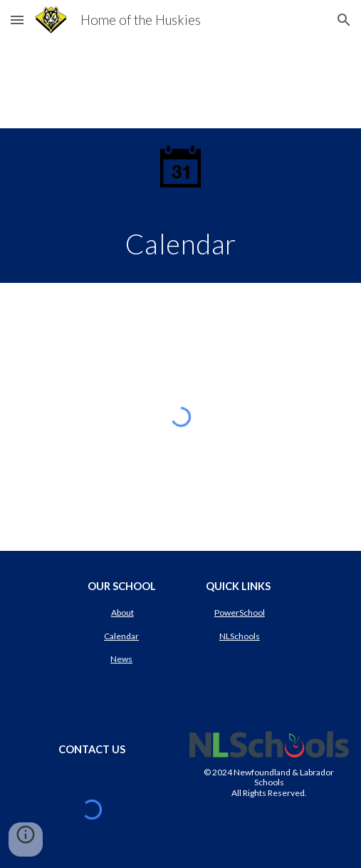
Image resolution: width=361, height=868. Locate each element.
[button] (17, 20)
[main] (180, 244)
